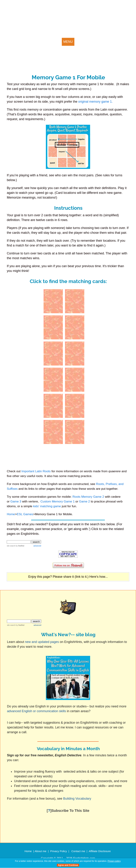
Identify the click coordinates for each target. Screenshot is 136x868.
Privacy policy (114, 861)
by (20, 546)
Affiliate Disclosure (100, 851)
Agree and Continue (68, 865)
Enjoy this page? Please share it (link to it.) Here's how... (68, 577)
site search (11, 546)
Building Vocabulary (78, 799)
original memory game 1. (95, 102)
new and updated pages (42, 642)
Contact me (78, 851)
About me (41, 851)
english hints (28, 14)
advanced (37, 546)
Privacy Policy (59, 851)
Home (28, 851)
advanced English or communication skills (36, 711)
